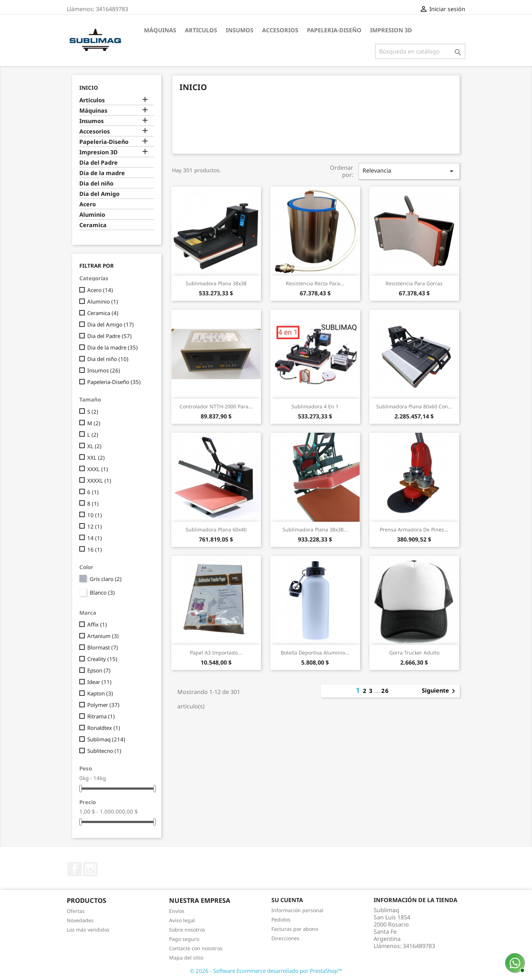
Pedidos (281, 920)
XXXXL (99, 480)
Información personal (297, 910)
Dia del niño (96, 184)
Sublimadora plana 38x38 (216, 283)
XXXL (98, 469)
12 (95, 526)
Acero (88, 204)
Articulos (201, 30)
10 (95, 515)
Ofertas (76, 911)
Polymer (103, 705)
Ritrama (101, 716)
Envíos (177, 911)
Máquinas (160, 30)
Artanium (103, 636)
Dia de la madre (102, 173)
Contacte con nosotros (196, 948)
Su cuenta (287, 900)
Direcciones (285, 938)
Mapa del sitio (186, 958)
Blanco (102, 592)
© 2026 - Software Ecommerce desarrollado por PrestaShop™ (266, 971)
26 (385, 691)
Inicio (89, 88)
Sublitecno (104, 751)
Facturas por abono (295, 929)
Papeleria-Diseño (334, 30)
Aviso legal (182, 920)
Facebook (75, 869)
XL (94, 446)
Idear (99, 682)
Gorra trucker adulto (414, 653)
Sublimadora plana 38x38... (315, 529)
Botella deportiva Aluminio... (315, 653)
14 (95, 538)
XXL (96, 458)
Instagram (90, 869)
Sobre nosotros (187, 930)
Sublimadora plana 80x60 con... (414, 406)
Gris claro (106, 579)
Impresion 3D (391, 30)
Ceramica (93, 225)
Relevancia (409, 171)
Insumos (240, 30)
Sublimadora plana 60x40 (216, 529)
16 (95, 549)
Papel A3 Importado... (216, 653)
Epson (99, 670)
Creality (102, 659)
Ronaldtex (104, 728)
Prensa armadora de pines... (414, 529)
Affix (97, 624)
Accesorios (280, 30)
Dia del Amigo (99, 194)
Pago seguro (184, 939)
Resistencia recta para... (315, 283)
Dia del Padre (99, 163)
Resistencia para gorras (414, 283)
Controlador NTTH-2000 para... (216, 406)
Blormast (103, 647)
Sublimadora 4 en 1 (315, 406)
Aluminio (92, 215)
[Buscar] (420, 51)
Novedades (80, 920)
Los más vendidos (88, 930)
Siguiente (440, 691)
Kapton (100, 693)
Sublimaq (106, 739)
